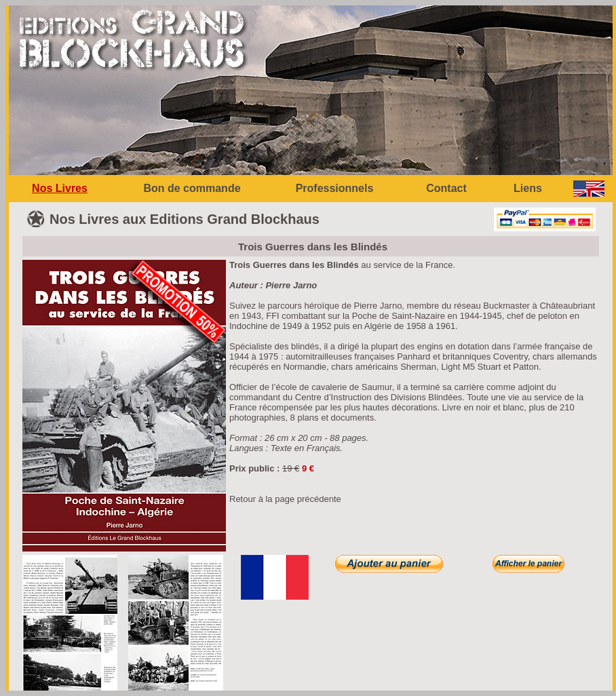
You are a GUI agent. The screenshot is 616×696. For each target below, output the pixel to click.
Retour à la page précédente (285, 499)
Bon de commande (192, 188)
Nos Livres (60, 188)
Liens (528, 188)
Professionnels (335, 188)
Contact (446, 188)
